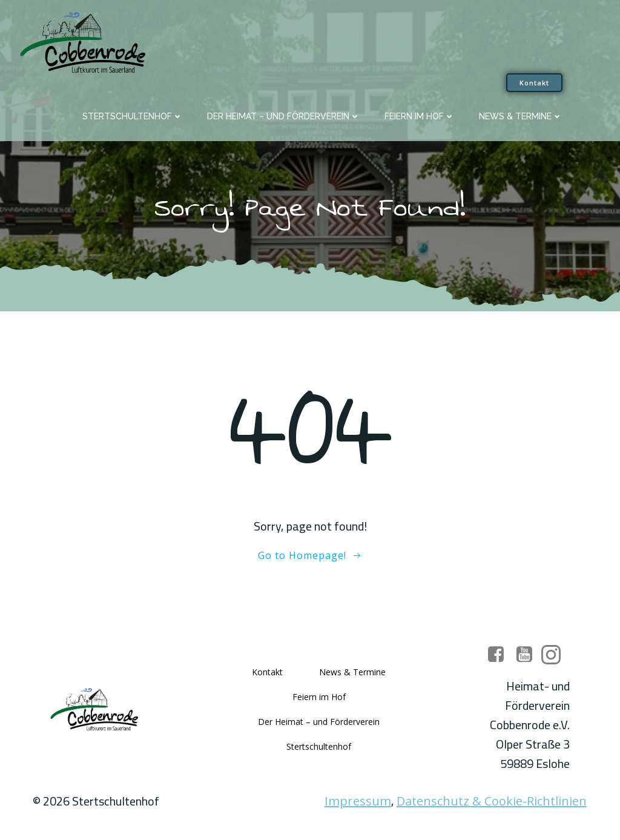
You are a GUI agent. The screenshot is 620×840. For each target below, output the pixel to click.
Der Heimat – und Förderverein (284, 116)
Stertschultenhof (133, 116)
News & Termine (521, 116)
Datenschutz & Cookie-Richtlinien (492, 803)
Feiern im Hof (420, 116)
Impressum (358, 803)
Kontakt (267, 673)
